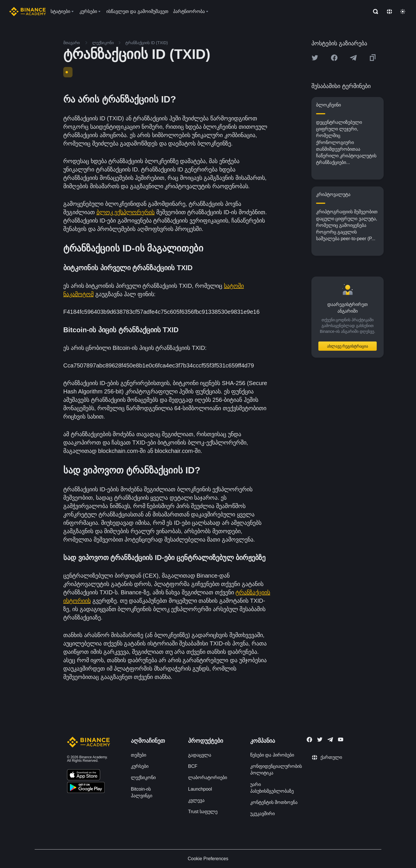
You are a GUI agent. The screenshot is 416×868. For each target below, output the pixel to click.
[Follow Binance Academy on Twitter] (320, 740)
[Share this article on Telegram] (353, 58)
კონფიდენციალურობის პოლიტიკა (276, 770)
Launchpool (200, 789)
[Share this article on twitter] (315, 58)
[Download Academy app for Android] (86, 788)
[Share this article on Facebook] (334, 58)
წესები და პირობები (272, 755)
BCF (193, 766)
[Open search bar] (374, 12)
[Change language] (389, 12)
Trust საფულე (203, 812)
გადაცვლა (200, 755)
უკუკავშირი (262, 814)
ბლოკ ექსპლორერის (126, 212)
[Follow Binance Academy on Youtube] (341, 739)
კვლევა (196, 800)
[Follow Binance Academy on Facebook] (309, 740)
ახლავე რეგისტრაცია (348, 346)
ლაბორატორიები (208, 778)
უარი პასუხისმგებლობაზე (272, 788)
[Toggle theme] (403, 12)
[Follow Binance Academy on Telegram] (330, 740)
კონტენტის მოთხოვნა (274, 802)
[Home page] (28, 12)
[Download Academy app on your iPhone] (84, 776)
